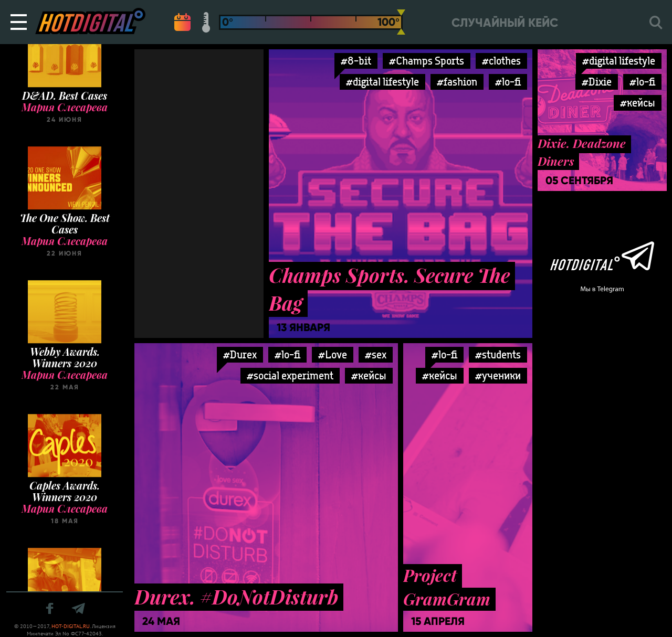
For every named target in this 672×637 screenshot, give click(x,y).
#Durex (240, 354)
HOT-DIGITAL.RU (71, 626)
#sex (376, 354)
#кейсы (638, 103)
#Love (333, 354)
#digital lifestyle (382, 82)
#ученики (498, 375)
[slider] (401, 22)
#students (498, 354)
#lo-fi (508, 82)
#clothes (501, 61)
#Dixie (597, 82)
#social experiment (290, 375)
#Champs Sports (427, 61)
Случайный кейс (505, 23)
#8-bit (356, 61)
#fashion (457, 82)
